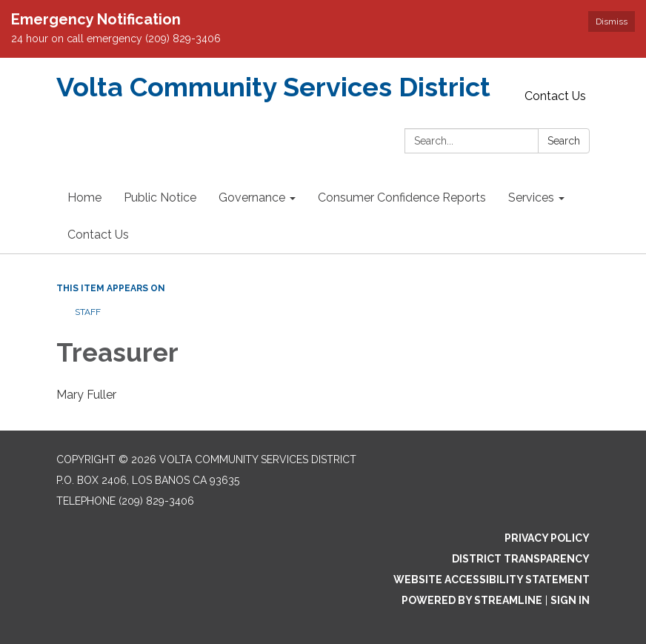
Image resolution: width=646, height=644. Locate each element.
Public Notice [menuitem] (160, 197)
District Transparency (521, 559)
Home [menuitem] (84, 197)
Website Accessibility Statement (492, 580)
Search (564, 141)
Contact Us (555, 96)
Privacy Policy (547, 538)
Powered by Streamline (472, 600)
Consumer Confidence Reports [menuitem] (402, 197)
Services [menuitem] (531, 197)
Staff (88, 312)
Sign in (570, 600)
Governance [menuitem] (252, 197)
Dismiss (612, 21)
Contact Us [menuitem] (98, 235)
